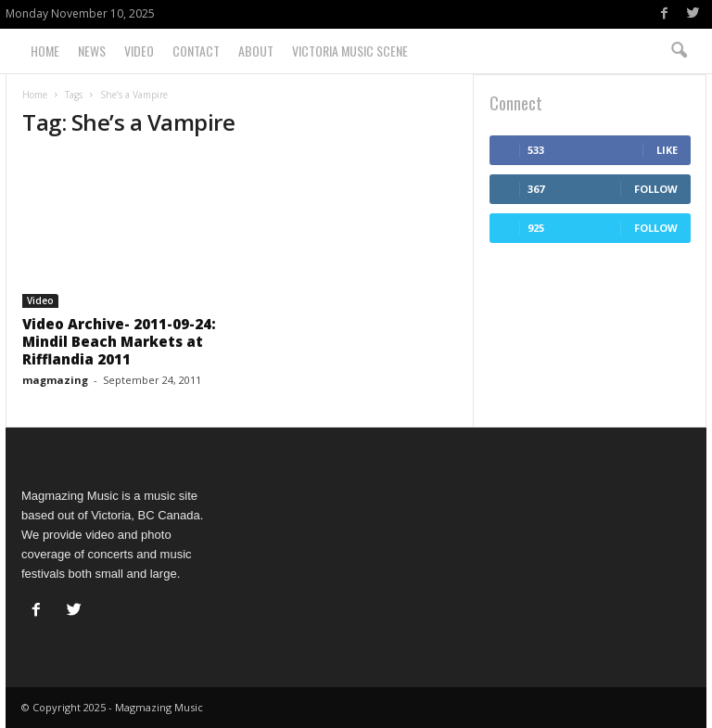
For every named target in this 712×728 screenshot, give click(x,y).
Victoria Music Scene (350, 51)
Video (139, 51)
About (256, 51)
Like (667, 150)
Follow (656, 189)
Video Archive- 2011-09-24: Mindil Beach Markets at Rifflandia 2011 (119, 341)
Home (45, 51)
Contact (196, 51)
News (92, 51)
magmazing (55, 380)
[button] (679, 51)
